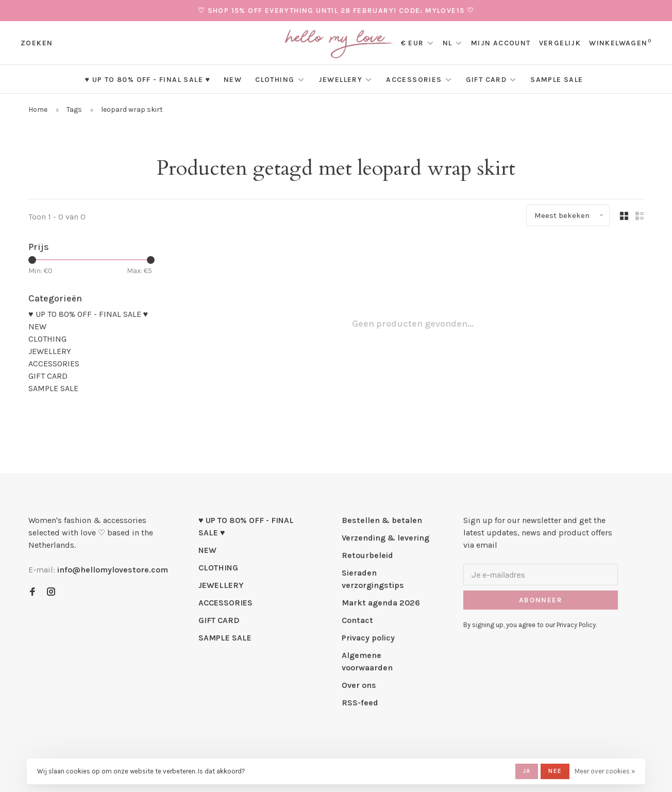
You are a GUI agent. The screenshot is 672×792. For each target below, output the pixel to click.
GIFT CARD (486, 80)
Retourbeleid (367, 555)
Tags (74, 109)
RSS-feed (360, 703)
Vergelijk (560, 43)
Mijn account (501, 43)
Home (38, 109)
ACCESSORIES (414, 80)
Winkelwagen (620, 43)
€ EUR (414, 43)
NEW (233, 80)
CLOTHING (275, 80)
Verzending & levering (385, 538)
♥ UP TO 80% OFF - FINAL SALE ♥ (147, 80)
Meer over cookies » (605, 771)
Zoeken (37, 43)
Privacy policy (368, 638)
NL (448, 43)
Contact (357, 620)
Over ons (359, 685)
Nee (555, 771)
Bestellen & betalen (382, 520)
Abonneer (541, 600)
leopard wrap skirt (132, 109)
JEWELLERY (341, 80)
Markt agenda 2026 (381, 603)
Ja (527, 771)
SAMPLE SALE (557, 80)
